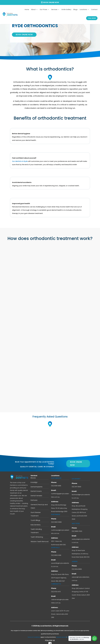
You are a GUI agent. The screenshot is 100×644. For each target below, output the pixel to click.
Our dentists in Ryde (20, 160)
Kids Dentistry (36, 521)
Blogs (75, 9)
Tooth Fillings (35, 517)
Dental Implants (37, 484)
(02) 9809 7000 (77, 528)
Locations (83, 9)
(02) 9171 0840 (76, 484)
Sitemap (70, 634)
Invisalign (34, 479)
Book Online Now (51, 2)
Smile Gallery (66, 9)
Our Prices (43, 9)
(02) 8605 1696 (56, 552)
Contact (94, 9)
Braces (33, 475)
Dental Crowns (36, 488)
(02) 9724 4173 (56, 588)
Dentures (34, 497)
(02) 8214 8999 (77, 566)
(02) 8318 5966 (56, 483)
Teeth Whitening (37, 534)
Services (54, 9)
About (33, 9)
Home (27, 9)
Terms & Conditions (34, 634)
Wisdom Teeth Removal (39, 538)
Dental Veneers (36, 492)
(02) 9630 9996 (56, 519)
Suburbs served (61, 634)
